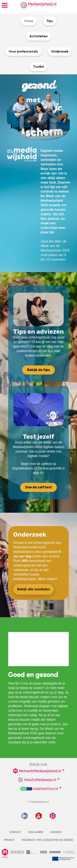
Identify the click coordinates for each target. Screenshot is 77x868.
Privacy (9, 840)
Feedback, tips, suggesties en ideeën (47, 840)
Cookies (56, 832)
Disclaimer (36, 832)
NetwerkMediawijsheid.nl (40, 771)
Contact (15, 832)
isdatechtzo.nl (46, 789)
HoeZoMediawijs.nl (40, 780)
